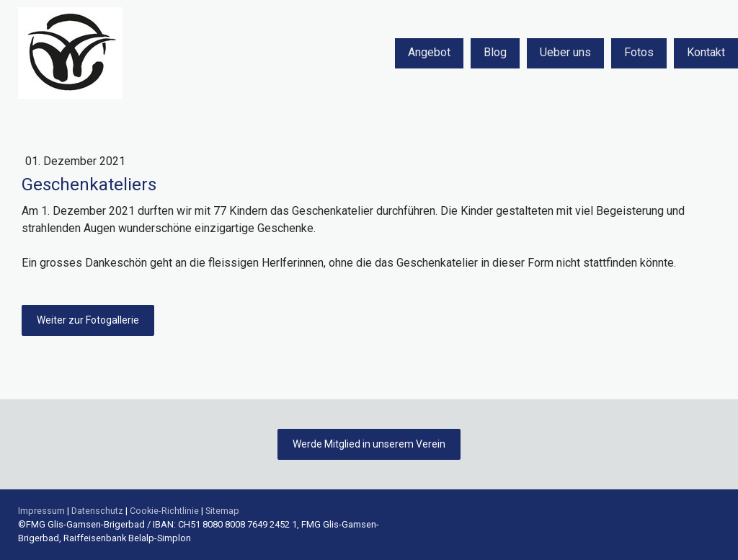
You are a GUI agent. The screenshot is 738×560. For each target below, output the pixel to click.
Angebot (429, 52)
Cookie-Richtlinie (164, 511)
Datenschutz (97, 511)
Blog (495, 52)
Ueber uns (565, 52)
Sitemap (222, 511)
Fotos (639, 52)
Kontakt (706, 52)
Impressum (41, 511)
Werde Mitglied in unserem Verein (369, 444)
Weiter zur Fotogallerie (88, 320)
